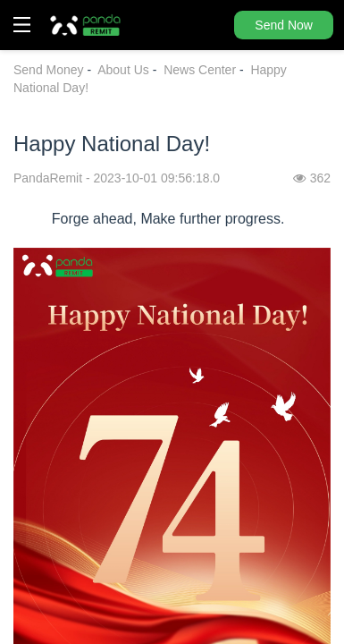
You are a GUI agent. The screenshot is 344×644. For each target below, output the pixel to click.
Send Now (284, 25)
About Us (123, 70)
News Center (200, 70)
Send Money (49, 70)
